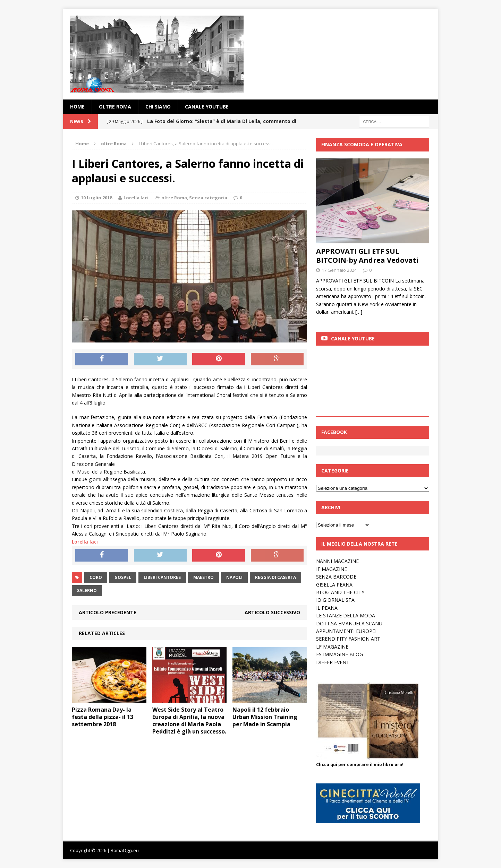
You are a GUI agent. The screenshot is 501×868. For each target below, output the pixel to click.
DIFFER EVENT (333, 662)
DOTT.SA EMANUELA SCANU (349, 623)
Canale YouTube (207, 107)
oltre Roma (115, 107)
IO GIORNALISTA (335, 600)
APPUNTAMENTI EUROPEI (346, 631)
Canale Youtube (353, 338)
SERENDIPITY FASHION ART (348, 639)
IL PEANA (327, 608)
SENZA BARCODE (336, 577)
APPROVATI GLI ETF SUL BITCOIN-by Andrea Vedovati (367, 256)
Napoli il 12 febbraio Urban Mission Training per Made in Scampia (265, 717)
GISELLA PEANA (334, 585)
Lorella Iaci (136, 198)
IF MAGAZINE (332, 569)
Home (77, 107)
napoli (234, 577)
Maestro (203, 577)
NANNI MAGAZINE (337, 561)
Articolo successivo (272, 612)
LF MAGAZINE (332, 647)
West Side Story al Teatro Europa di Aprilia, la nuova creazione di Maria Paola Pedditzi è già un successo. (189, 720)
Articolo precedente (108, 612)
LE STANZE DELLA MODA (346, 615)
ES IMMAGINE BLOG (339, 654)
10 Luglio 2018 (96, 198)
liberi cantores (162, 577)
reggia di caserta (275, 577)
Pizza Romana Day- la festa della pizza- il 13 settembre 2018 (103, 717)
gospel (123, 577)
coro (96, 577)
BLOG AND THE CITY (340, 592)
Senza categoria (208, 198)
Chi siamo (158, 107)
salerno (87, 591)
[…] (359, 312)
